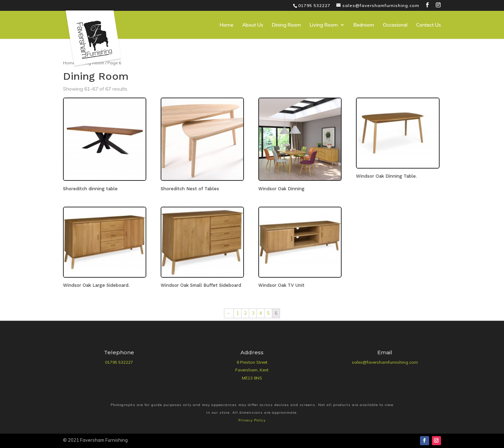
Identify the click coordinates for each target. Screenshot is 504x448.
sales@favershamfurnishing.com (385, 362)
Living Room (324, 25)
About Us (253, 25)
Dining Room (286, 25)
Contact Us (429, 25)
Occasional (395, 25)
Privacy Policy (252, 420)
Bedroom (364, 25)
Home (227, 25)
